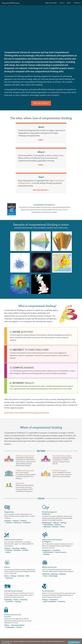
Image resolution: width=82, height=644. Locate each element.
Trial (61, 3)
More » (41, 140)
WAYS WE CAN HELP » (41, 190)
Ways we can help (51, 3)
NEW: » (48, 641)
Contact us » (24, 641)
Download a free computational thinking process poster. (27, 413)
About (69, 3)
